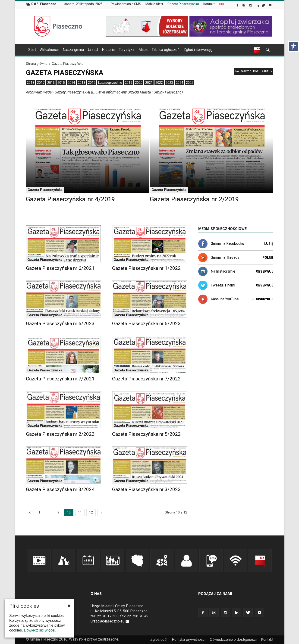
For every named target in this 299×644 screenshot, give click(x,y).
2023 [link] (169, 83)
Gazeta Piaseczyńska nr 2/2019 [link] (194, 199)
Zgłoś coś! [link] (159, 639)
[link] (238, 6)
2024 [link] (179, 83)
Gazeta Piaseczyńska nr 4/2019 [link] (70, 199)
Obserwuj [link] (265, 271)
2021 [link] (149, 83)
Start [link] (32, 50)
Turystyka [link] (127, 50)
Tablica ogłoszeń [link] (166, 50)
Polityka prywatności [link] (189, 639)
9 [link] (58, 512)
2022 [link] (159, 83)
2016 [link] (51, 83)
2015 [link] (61, 83)
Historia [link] (108, 50)
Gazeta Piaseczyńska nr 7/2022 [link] (146, 379)
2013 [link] (82, 83)
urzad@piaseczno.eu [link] (110, 621)
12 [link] (91, 512)
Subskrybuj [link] (263, 299)
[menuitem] (128, 4)
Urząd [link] (93, 50)
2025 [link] (190, 83)
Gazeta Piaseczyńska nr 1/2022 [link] (146, 268)
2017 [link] (41, 83)
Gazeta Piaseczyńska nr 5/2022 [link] (146, 434)
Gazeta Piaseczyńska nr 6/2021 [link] (60, 268)
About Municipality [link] (221, 4)
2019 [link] (129, 83)
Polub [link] (268, 258)
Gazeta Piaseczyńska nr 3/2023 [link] (146, 489)
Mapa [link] (143, 50)
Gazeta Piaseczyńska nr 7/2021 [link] (60, 379)
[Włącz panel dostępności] (293, 47)
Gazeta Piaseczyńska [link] (183, 4)
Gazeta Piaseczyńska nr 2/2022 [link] (60, 434)
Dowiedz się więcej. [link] (40, 630)
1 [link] (39, 512)
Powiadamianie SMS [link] (126, 4)
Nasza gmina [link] (73, 50)
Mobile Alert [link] (154, 4)
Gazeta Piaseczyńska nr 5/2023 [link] (60, 324)
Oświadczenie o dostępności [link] (233, 639)
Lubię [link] (269, 244)
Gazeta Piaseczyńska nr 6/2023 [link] (146, 324)
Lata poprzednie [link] (110, 83)
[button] (69, 606)
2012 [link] (92, 83)
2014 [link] (71, 83)
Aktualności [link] (49, 50)
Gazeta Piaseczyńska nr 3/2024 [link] (60, 489)
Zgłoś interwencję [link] (198, 50)
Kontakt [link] (209, 4)
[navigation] (144, 50)
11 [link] (80, 512)
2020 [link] (139, 83)
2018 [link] (31, 83)
